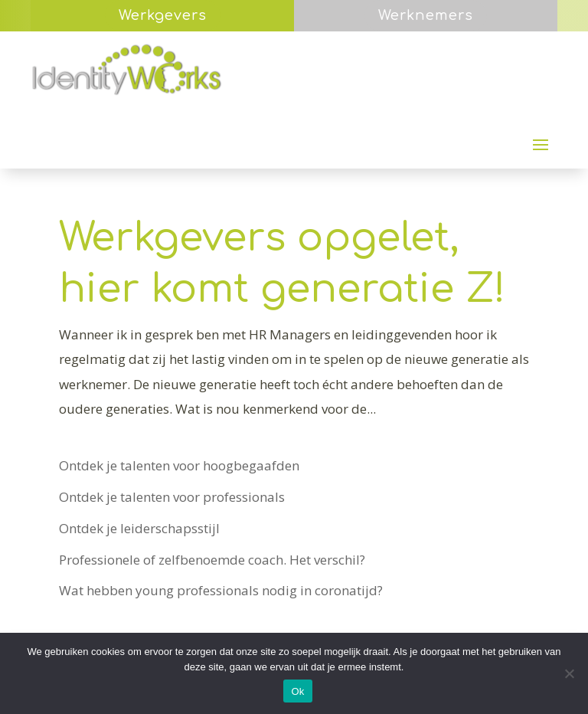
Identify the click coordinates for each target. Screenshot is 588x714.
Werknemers (426, 15)
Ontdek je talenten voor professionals (172, 497)
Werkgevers (163, 15)
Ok (297, 691)
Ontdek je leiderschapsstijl (139, 528)
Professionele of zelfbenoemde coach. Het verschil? (212, 560)
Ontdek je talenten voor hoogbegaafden (179, 465)
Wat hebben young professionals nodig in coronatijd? (221, 590)
